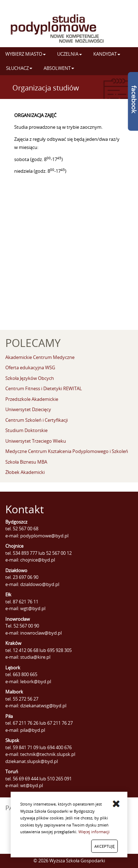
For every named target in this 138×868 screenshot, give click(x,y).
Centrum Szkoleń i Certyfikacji (37, 420)
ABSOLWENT (59, 68)
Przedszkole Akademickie (32, 399)
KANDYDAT (107, 54)
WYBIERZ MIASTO (26, 54)
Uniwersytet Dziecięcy (28, 409)
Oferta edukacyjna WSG (30, 367)
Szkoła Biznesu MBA (26, 462)
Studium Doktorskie (26, 430)
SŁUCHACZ (19, 68)
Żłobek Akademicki (25, 472)
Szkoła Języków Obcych (30, 378)
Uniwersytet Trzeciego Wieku (36, 441)
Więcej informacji (94, 832)
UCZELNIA (70, 54)
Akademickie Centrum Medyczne (40, 357)
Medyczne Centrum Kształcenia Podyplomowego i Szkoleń (67, 451)
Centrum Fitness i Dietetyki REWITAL (44, 388)
